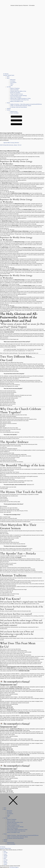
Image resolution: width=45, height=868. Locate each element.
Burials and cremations (15, 93)
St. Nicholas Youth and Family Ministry (19, 107)
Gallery (12, 84)
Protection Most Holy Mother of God (18, 91)
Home (8, 77)
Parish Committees (14, 113)
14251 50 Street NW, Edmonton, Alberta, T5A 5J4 (11, 145)
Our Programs (13, 83)
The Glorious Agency (14, 867)
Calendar (9, 109)
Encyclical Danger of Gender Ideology (18, 96)
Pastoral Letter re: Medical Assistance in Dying (20, 98)
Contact (8, 110)
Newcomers (13, 80)
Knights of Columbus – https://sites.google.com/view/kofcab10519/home (26, 104)
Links (11, 85)
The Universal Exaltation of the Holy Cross (19, 100)
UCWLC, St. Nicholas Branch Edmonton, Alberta (21, 106)
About (8, 78)
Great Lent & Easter (14, 90)
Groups (8, 103)
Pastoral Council (14, 112)
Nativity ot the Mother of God (17, 101)
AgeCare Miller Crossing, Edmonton (11, 143)
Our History (13, 81)
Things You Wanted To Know (16, 94)
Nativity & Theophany (15, 88)
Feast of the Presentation (16, 97)
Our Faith (9, 87)
